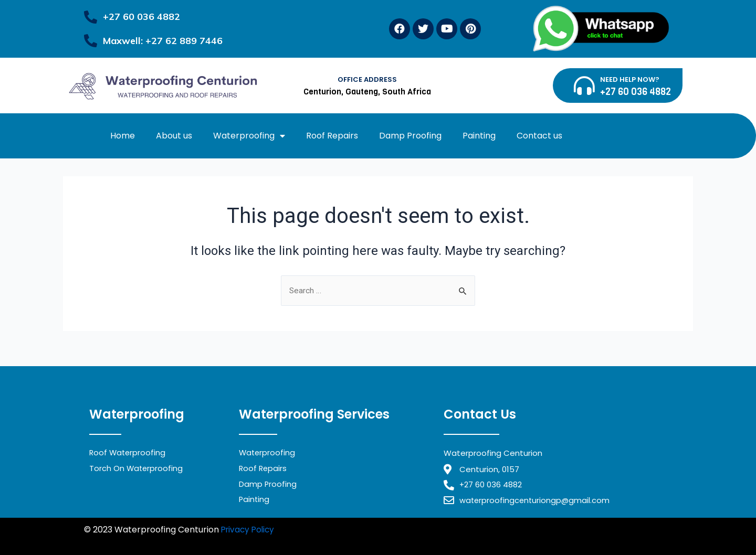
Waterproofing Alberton (174, 543)
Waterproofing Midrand (329, 530)
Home (123, 136)
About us (174, 136)
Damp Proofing (410, 136)
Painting (479, 136)
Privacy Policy (249, 530)
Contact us (539, 136)
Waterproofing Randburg (431, 530)
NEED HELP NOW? (630, 79)
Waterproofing (249, 136)
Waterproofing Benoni (531, 530)
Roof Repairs (332, 136)
